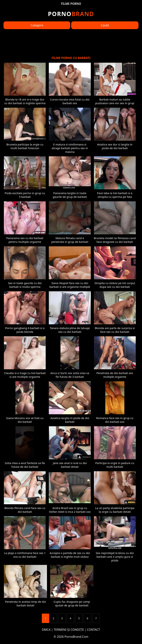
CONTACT (93, 630)
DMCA (46, 630)
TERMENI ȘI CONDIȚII (69, 630)
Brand (71, 14)
